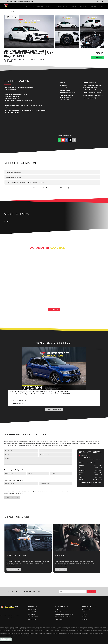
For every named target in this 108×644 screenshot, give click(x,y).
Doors (63, 188)
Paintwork (93, 82)
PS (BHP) (96, 98)
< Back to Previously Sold (12, 12)
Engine (102, 90)
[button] (59, 140)
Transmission (98, 93)
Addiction (57, 248)
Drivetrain (100, 95)
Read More (7, 222)
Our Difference (38, 6)
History (74, 93)
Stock (28, 6)
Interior (95, 87)
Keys (36, 188)
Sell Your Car (83, 6)
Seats (73, 188)
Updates (93, 6)
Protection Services (62, 6)
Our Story (49, 6)
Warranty (68, 97)
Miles (66, 85)
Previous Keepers (66, 88)
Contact (101, 6)
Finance (74, 6)
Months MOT (65, 100)
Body (52, 188)
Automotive (40, 248)
